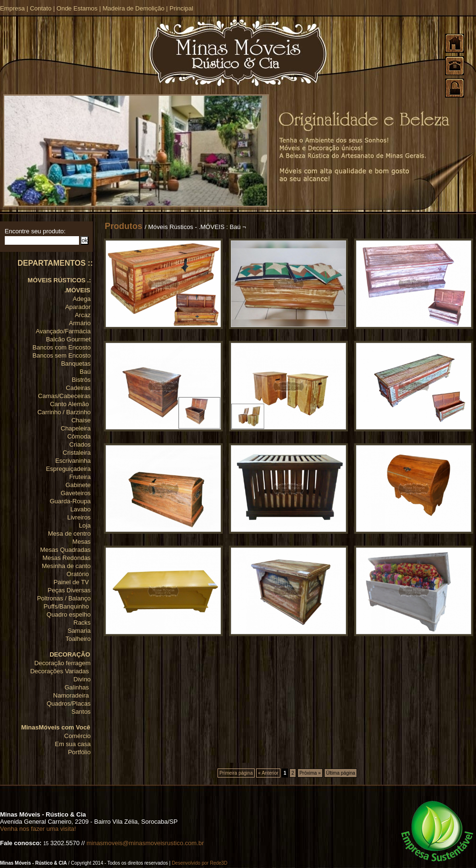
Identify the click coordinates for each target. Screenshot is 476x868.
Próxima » (310, 773)
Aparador (78, 307)
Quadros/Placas (69, 703)
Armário (80, 323)
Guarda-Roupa (70, 501)
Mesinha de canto (66, 566)
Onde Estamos (77, 8)
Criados (80, 444)
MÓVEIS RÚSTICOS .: (59, 280)
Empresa (12, 8)
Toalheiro (78, 639)
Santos (81, 712)
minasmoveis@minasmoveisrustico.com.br (145, 843)
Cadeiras (78, 388)
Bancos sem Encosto (61, 355)
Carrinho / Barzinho (64, 412)
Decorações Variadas (60, 671)
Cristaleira (77, 453)
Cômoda (79, 436)
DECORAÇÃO (70, 654)
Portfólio (79, 752)
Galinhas (77, 687)
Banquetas (76, 364)
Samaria (79, 631)
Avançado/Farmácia (63, 331)
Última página (341, 773)
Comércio (78, 736)
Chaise (81, 420)
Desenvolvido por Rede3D (200, 863)
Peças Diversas (69, 590)
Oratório (79, 574)
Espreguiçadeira (68, 469)
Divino (82, 679)
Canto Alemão (70, 404)
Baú (85, 372)
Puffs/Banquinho (67, 606)
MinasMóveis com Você (55, 727)
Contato (41, 8)
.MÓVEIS (77, 290)
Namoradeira (72, 695)
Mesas (81, 542)
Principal (181, 8)
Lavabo (81, 509)
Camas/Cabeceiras (64, 396)
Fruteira (80, 477)
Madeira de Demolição (133, 8)
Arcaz (83, 315)
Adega (82, 299)
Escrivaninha (73, 461)
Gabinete (78, 485)
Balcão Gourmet (68, 339)
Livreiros (79, 517)
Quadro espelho (69, 614)
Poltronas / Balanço (64, 598)
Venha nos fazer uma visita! (38, 829)
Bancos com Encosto (61, 347)
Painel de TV (72, 582)
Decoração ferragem (63, 663)
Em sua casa (73, 744)
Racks (82, 623)
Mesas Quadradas (65, 550)
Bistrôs (81, 380)
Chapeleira (76, 428)
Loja (85, 525)
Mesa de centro (69, 534)
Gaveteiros (76, 493)
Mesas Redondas (66, 558)
